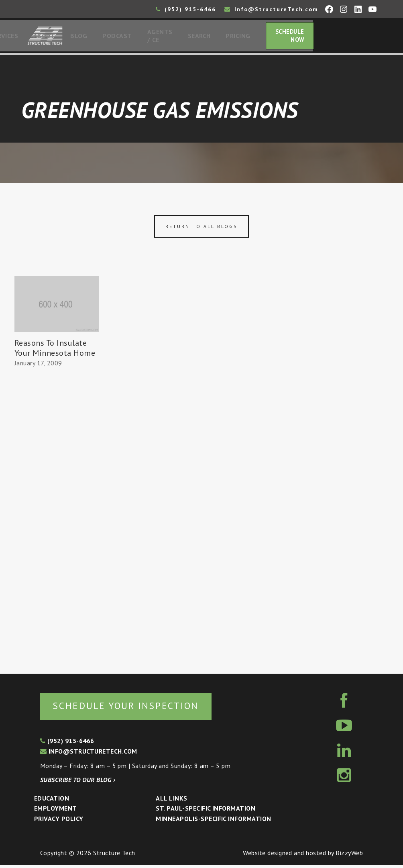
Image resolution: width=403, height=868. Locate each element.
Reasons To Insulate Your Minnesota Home (55, 350)
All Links (171, 801)
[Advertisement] (57, 520)
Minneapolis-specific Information (213, 822)
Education (52, 801)
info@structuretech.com (89, 754)
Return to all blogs (201, 229)
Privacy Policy (59, 822)
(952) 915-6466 (186, 9)
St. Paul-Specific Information (206, 811)
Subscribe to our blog (78, 783)
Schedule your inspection (135, 708)
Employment (56, 811)
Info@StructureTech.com (271, 9)
